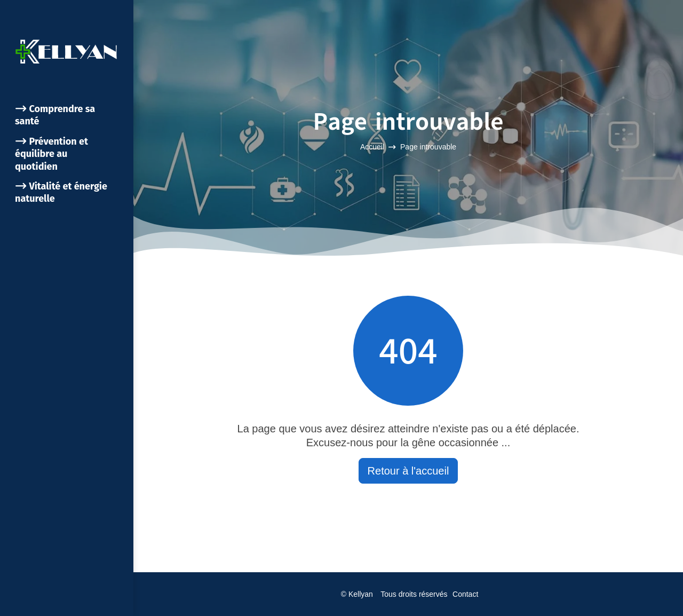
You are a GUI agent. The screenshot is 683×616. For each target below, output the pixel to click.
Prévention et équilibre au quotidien (51, 154)
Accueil (372, 147)
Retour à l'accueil (408, 471)
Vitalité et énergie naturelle (61, 192)
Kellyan (361, 594)
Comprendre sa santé (55, 115)
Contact (465, 594)
